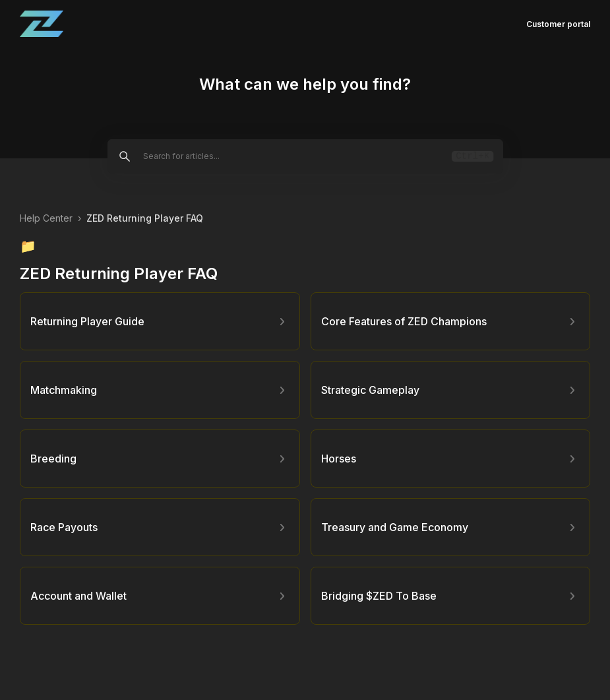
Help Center (46, 218)
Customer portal (558, 24)
